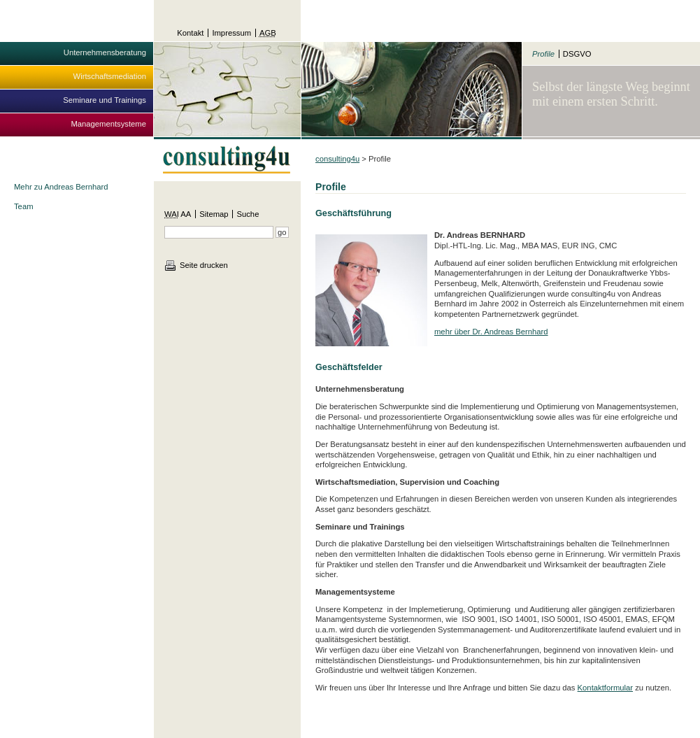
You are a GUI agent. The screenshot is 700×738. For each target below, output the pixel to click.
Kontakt (190, 33)
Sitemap (214, 214)
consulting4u (337, 159)
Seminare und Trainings (105, 100)
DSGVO (577, 54)
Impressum (231, 33)
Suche (248, 214)
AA (178, 214)
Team (24, 206)
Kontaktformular (605, 688)
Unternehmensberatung (105, 52)
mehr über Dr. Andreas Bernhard (491, 332)
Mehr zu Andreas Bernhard (61, 187)
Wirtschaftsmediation (110, 76)
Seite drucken (204, 265)
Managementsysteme (108, 124)
